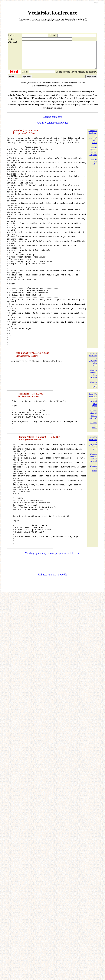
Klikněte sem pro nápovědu (52, 648)
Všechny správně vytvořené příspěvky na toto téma (53, 626)
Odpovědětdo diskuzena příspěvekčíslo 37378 (93, 142)
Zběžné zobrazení (53, 122)
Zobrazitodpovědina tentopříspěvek (93, 156)
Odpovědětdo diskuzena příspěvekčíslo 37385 (93, 496)
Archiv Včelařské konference (53, 128)
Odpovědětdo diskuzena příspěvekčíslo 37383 (93, 447)
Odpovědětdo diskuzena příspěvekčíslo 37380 (93, 406)
